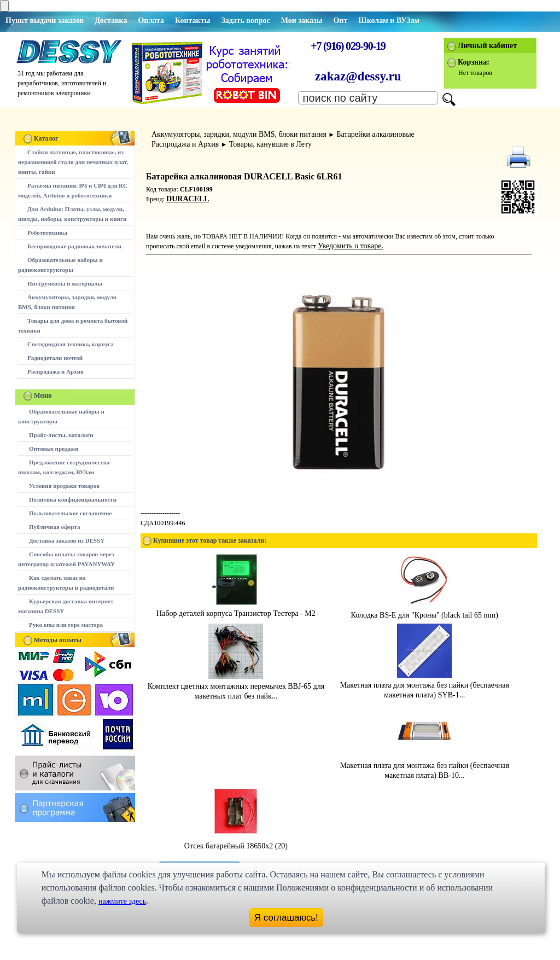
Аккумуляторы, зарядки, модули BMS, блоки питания (239, 134)
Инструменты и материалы (65, 283)
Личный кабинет (487, 46)
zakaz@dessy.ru (358, 76)
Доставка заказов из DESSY (67, 540)
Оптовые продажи (54, 449)
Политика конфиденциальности (73, 499)
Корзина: (474, 62)
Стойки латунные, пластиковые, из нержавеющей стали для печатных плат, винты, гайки (73, 162)
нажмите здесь (122, 901)
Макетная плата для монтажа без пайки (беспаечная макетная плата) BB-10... (425, 766)
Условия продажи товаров (64, 486)
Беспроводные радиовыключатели (74, 246)
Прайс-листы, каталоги (61, 435)
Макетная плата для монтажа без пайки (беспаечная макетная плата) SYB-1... (425, 685)
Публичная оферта (54, 527)
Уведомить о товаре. (351, 246)
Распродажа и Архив (56, 371)
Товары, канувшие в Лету (270, 144)
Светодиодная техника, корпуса (71, 344)
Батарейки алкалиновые (375, 134)
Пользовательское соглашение (70, 513)
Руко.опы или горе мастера (66, 625)
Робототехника (47, 232)
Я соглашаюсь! (286, 918)
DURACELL (188, 199)
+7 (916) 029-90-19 (348, 46)
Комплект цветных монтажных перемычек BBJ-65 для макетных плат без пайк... (236, 686)
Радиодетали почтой (55, 358)
